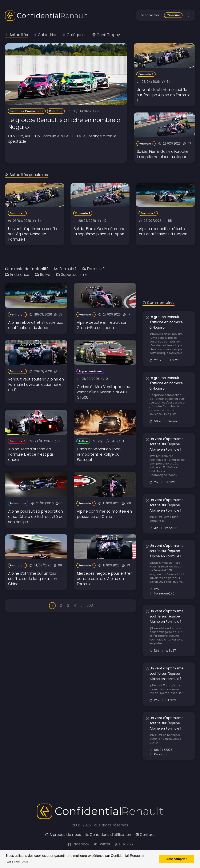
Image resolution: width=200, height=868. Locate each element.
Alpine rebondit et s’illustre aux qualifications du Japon (163, 231)
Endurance (17, 275)
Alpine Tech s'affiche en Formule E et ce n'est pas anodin (31, 454)
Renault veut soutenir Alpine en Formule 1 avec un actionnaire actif (36, 385)
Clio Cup (56, 111)
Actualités (16, 35)
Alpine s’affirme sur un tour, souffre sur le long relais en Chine (33, 579)
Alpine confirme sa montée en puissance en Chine (104, 514)
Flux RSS (124, 844)
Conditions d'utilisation (108, 835)
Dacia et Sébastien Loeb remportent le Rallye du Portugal (99, 454)
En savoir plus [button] (17, 861)
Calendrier (45, 35)
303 (90, 605)
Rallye (43, 275)
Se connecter (150, 15)
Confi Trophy (106, 35)
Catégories (74, 35)
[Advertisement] (169, 266)
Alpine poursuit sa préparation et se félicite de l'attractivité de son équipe (36, 517)
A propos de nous (63, 835)
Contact (145, 835)
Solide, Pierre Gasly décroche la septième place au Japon (163, 154)
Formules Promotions (27, 111)
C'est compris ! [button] (176, 859)
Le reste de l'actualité (27, 269)
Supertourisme (72, 275)
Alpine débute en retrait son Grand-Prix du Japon (102, 325)
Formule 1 (146, 74)
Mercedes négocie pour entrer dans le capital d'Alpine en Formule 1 (104, 579)
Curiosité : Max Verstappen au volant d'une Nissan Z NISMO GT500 (103, 392)
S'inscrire (173, 15)
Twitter (102, 844)
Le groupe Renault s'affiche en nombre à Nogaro (64, 123)
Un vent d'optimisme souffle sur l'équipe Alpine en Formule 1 (164, 95)
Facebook (78, 844)
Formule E (93, 269)
